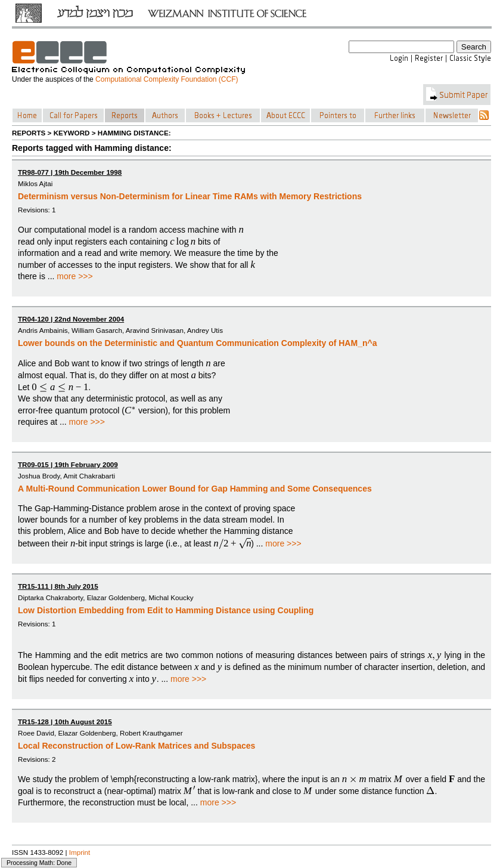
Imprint (80, 852)
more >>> (74, 276)
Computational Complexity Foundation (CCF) (167, 79)
